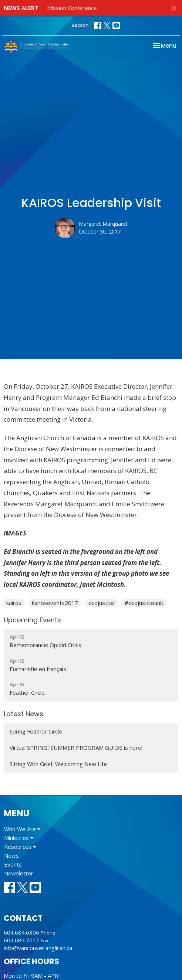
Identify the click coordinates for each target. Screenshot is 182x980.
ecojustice (101, 603)
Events (13, 864)
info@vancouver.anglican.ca (38, 948)
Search (80, 25)
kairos (14, 603)
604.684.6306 (21, 932)
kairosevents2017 (55, 603)
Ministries (19, 838)
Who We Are (22, 829)
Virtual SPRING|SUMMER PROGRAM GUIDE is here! (76, 748)
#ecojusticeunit (144, 603)
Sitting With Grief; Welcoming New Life (58, 764)
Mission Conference (72, 8)
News (11, 855)
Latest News (23, 714)
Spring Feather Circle (36, 731)
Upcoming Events (32, 620)
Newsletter (19, 873)
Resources (20, 847)
